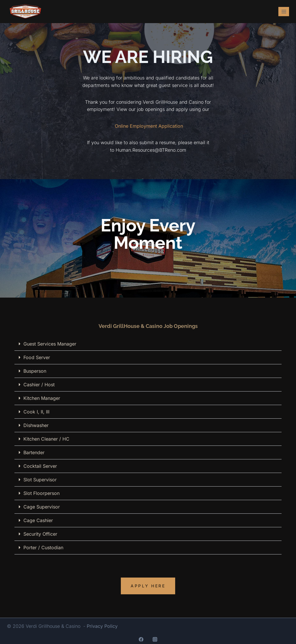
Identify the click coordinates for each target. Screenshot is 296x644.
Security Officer (40, 534)
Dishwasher (36, 425)
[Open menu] (284, 11)
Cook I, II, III (36, 412)
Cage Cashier (38, 520)
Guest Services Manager (50, 344)
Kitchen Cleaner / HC (46, 439)
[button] (148, 344)
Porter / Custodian (43, 548)
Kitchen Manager (42, 398)
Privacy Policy (102, 626)
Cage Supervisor (42, 507)
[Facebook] (141, 639)
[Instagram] (155, 639)
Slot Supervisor (40, 480)
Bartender (34, 452)
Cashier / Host (39, 385)
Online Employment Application (149, 126)
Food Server (37, 357)
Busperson (35, 371)
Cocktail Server (40, 466)
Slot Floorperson (41, 493)
